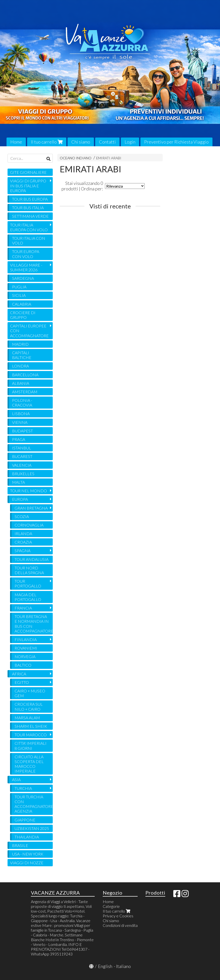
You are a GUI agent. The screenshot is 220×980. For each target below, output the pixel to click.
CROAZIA (23, 542)
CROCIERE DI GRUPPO (23, 315)
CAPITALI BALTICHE (22, 355)
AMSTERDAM (25, 392)
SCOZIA (22, 516)
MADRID (20, 344)
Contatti (107, 142)
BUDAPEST (22, 431)
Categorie (111, 906)
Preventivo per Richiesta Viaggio (176, 142)
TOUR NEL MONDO (29, 491)
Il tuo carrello (47, 142)
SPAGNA (22, 550)
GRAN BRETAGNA (31, 508)
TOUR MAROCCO (31, 735)
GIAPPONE (25, 820)
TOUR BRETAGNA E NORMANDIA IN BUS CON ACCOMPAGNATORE (34, 624)
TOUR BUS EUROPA (30, 199)
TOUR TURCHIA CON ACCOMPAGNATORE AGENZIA (34, 804)
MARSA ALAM (27, 718)
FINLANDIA (26, 639)
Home (16, 142)
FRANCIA (23, 608)
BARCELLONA (25, 375)
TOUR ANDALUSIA (32, 559)
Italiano (123, 966)
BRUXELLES (23, 474)
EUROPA (20, 499)
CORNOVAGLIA (29, 525)
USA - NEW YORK (28, 854)
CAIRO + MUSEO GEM (30, 693)
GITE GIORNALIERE (28, 172)
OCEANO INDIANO (76, 158)
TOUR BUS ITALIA (28, 208)
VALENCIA (22, 465)
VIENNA (20, 422)
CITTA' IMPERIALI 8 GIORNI (31, 746)
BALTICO (23, 665)
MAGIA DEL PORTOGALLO (28, 597)
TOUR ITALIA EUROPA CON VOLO (29, 227)
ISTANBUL (22, 448)
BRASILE (20, 845)
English (105, 966)
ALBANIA (21, 383)
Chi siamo (81, 142)
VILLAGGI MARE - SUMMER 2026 (26, 267)
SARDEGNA (23, 278)
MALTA (18, 482)
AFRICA (19, 674)
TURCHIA (23, 788)
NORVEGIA (25, 656)
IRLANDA (23, 533)
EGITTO (22, 682)
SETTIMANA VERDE (30, 216)
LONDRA (20, 366)
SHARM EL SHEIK (31, 726)
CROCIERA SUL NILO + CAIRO (29, 706)
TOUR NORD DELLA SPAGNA (29, 570)
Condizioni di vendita (120, 925)
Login (130, 142)
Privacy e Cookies (118, 916)
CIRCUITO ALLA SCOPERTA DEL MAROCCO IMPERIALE (29, 764)
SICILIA (19, 295)
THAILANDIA (27, 837)
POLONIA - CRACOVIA (22, 403)
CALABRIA (22, 304)
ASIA (16, 779)
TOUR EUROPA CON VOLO (26, 254)
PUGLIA (19, 287)
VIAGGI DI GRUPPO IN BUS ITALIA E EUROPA (28, 186)
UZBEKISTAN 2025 (32, 828)
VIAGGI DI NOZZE (27, 863)
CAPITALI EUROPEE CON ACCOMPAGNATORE (29, 331)
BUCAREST (22, 456)
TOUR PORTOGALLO (28, 583)
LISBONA (21, 413)
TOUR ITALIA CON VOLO (29, 240)
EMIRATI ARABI (109, 158)
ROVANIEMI (26, 648)
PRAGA (19, 439)
